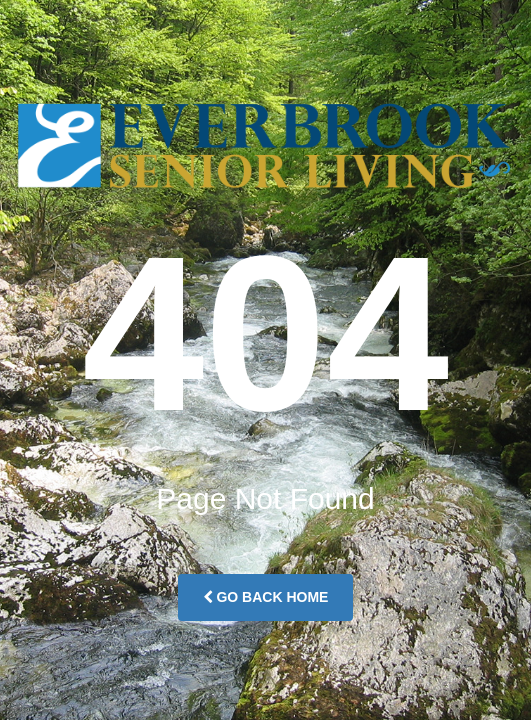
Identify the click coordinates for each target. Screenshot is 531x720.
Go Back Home (266, 597)
